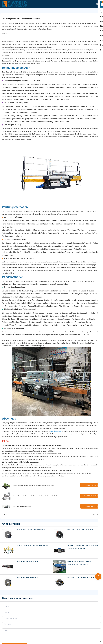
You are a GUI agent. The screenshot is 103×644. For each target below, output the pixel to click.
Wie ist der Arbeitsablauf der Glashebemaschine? (32, 545)
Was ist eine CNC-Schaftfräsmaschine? (80, 529)
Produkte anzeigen (91, 485)
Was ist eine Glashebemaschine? (27, 577)
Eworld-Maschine (56, 431)
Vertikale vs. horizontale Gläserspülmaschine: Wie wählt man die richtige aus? (84, 547)
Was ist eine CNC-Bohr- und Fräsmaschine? (30, 529)
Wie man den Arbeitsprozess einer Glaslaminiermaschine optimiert (79, 563)
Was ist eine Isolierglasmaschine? (27, 561)
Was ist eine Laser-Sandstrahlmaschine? (81, 577)
